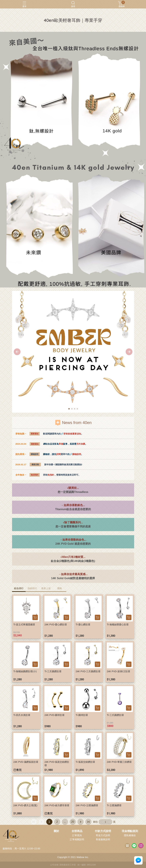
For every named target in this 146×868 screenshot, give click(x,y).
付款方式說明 (103, 831)
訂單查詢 (77, 835)
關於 (56, 831)
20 (73, 822)
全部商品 (77, 831)
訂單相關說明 (77, 839)
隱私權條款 (130, 835)
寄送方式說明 (103, 835)
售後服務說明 (103, 839)
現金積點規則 (130, 831)
